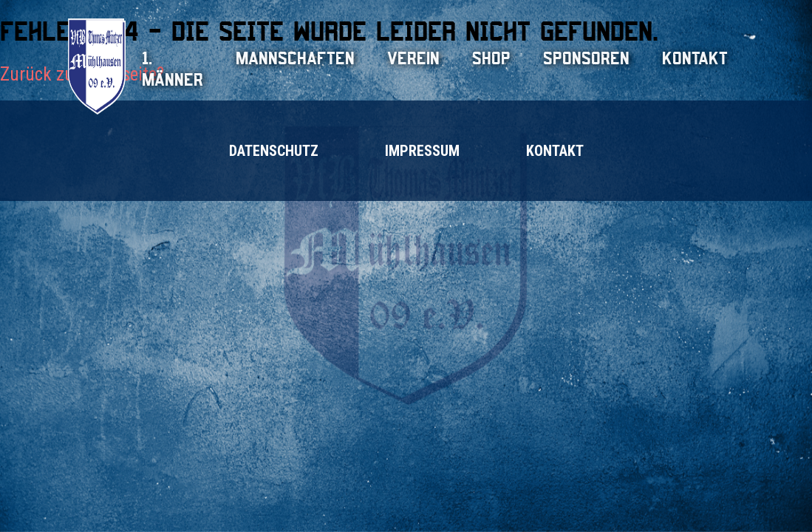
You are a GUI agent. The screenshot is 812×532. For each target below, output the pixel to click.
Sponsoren (586, 58)
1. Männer (173, 69)
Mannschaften (295, 58)
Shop (491, 58)
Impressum (422, 151)
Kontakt (695, 58)
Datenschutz (274, 151)
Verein (413, 58)
